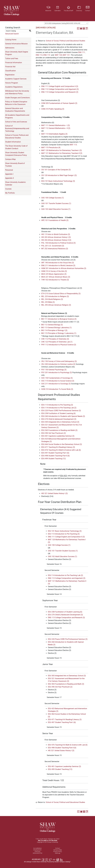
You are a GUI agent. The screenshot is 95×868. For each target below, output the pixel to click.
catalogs (29, 862)
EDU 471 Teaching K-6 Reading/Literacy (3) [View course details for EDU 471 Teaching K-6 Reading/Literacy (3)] (58, 447)
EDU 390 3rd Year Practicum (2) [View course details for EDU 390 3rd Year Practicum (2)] (54, 433)
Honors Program (12, 83)
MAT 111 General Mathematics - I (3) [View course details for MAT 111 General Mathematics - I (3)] (56, 125)
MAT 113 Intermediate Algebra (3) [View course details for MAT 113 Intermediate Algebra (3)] (54, 134)
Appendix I (9, 174)
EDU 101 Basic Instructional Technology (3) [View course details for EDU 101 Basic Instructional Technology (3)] (58, 181)
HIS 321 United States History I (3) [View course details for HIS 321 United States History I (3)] (54, 493)
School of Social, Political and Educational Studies (17, 136)
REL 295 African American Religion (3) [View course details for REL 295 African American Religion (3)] (56, 305)
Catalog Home (11, 40)
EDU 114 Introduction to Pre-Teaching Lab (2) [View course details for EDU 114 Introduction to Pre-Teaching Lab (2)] (59, 408)
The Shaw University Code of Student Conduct (16, 147)
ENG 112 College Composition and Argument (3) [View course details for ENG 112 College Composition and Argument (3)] (60, 89)
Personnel (9, 170)
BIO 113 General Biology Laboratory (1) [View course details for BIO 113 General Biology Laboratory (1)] (56, 328)
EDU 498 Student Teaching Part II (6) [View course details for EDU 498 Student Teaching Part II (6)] (55, 456)
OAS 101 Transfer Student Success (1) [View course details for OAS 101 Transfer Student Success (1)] (56, 203)
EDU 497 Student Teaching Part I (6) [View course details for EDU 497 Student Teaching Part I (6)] (55, 453)
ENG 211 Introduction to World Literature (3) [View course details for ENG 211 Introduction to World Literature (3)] (58, 265)
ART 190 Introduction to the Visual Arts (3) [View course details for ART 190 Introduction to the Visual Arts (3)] (58, 263)
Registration (10, 75)
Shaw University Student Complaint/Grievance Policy (16, 154)
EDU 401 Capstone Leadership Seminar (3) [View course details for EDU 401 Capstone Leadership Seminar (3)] (58, 436)
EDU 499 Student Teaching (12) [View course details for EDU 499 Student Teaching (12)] (53, 459)
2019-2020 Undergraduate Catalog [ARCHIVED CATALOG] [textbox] (62, 23)
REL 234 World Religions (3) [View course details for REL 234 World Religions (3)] (52, 299)
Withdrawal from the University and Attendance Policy (17, 92)
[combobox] (66, 23)
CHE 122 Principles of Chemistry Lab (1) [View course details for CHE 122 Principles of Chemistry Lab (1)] (57, 342)
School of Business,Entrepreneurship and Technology (17, 128)
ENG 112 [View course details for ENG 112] (39, 55)
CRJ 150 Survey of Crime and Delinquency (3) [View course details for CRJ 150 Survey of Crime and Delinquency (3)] (59, 361)
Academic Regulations (14, 87)
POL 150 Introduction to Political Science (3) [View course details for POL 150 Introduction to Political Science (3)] (58, 243)
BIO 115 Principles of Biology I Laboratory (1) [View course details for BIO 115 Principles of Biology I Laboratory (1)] (59, 333)
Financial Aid (10, 67)
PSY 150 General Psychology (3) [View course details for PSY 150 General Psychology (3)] (54, 370)
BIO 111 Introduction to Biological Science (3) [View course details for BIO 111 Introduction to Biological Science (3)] (59, 319)
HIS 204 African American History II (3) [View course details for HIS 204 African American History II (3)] (56, 240)
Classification (10, 71)
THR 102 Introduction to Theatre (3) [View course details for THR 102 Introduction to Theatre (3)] (55, 280)
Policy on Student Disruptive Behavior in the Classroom (16, 103)
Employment (37, 850)
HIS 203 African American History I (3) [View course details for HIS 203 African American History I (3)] (56, 237)
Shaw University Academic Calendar (15, 183)
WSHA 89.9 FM (37, 853)
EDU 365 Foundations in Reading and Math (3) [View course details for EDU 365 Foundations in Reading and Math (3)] (59, 430)
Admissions (10, 48)
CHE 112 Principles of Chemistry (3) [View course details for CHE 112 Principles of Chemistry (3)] (55, 339)
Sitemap (58, 853)
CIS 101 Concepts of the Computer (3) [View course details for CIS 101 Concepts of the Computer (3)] (56, 170)
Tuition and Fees (12, 58)
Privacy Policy (58, 851)
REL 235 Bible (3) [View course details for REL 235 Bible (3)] (48, 302)
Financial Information (14, 63)
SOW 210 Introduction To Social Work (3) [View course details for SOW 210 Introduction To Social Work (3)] (57, 389)
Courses (8, 189)
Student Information (13, 142)
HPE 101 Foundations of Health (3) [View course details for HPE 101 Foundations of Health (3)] (55, 220)
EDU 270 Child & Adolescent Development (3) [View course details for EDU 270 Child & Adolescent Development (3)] (59, 419)
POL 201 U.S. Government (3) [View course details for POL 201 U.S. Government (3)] (53, 246)
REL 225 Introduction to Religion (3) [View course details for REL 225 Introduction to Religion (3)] (55, 296)
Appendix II (9, 178)
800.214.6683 (42, 841)
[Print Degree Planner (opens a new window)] (78, 28)
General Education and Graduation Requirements (15, 110)
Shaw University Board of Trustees (15, 165)
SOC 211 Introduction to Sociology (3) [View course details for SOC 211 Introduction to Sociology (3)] (56, 384)
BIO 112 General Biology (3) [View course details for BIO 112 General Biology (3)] (52, 325)
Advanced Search (12, 34)
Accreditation (37, 848)
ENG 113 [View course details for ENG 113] (47, 55)
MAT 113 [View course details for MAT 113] (73, 145)
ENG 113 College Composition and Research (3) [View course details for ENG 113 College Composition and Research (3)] (60, 92)
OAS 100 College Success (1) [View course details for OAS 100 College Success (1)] (53, 198)
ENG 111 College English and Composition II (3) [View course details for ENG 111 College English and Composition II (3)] (60, 86)
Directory (37, 851)
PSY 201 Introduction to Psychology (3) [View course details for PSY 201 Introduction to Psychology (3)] (57, 372)
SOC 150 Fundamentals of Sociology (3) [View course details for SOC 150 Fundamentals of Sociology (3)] (57, 378)
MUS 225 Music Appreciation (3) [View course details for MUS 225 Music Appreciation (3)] (54, 274)
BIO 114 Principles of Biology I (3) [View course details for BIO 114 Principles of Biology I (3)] (54, 330)
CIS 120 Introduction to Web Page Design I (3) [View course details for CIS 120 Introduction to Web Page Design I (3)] (59, 175)
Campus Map (58, 850)
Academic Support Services (16, 79)
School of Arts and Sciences (16, 122)
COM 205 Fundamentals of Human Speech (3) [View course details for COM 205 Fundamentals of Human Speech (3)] (59, 103)
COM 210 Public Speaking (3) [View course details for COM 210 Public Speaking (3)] (53, 109)
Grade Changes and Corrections (17, 98)
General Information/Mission (16, 44)
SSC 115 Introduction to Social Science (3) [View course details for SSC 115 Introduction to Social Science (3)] (58, 381)
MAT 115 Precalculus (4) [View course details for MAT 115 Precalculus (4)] (51, 148)
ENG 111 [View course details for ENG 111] (82, 52)
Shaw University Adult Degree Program (17, 53)
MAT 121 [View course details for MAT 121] (66, 55)
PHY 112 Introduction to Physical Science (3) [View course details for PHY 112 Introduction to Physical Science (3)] (59, 345)
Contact (58, 848)
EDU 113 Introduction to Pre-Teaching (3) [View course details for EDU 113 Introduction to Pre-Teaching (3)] (57, 405)
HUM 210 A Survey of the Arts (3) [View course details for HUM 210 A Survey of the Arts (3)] (54, 271)
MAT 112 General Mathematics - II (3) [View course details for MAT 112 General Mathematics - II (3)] (56, 128)
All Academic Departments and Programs (17, 116)
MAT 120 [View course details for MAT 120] (58, 55)
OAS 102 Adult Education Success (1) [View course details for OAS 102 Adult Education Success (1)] (56, 209)
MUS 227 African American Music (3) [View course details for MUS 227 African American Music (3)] (56, 277)
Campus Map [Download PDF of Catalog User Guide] (10, 159)
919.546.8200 (53, 841)
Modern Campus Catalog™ (63, 862)
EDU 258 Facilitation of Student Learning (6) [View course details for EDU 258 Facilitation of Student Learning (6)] (58, 413)
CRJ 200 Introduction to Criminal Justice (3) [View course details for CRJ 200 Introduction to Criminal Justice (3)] (58, 364)
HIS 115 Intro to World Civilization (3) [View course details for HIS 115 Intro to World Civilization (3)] (56, 234)
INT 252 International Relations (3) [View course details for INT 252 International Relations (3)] (55, 249)
